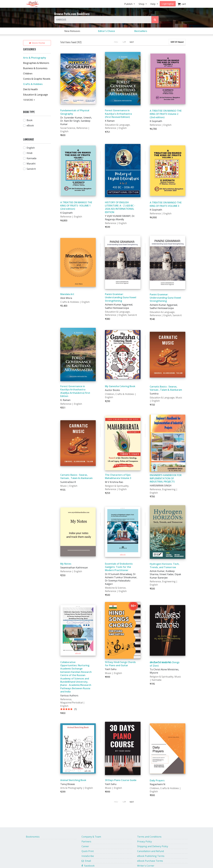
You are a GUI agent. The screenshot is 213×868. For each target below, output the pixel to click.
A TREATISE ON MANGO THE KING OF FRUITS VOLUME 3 (166, 204)
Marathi (31, 164)
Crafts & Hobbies (33, 84)
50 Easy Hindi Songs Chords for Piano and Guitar (120, 664)
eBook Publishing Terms (151, 856)
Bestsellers (141, 31)
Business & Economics (35, 68)
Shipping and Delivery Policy (153, 846)
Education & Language (35, 95)
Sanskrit (31, 169)
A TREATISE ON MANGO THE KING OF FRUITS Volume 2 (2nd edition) (166, 114)
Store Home (37, 43)
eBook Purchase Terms (150, 861)
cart (182, 4)
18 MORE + (29, 100)
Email (86, 861)
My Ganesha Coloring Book (120, 386)
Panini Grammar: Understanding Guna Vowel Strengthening (121, 297)
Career (85, 846)
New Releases (72, 31)
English (31, 148)
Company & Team (91, 837)
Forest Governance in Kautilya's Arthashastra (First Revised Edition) (118, 114)
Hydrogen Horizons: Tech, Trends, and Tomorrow (165, 565)
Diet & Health (30, 89)
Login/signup (168, 4)
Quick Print (88, 851)
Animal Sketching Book (73, 780)
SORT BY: (177, 42)
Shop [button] (142, 4)
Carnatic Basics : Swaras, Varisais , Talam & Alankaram (166, 388)
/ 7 (125, 42)
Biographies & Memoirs (36, 63)
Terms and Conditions (149, 837)
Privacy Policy (144, 841)
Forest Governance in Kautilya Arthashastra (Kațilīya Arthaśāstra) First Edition (75, 391)
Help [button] (153, 4)
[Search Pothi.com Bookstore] (155, 20)
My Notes (66, 564)
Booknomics (33, 837)
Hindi (29, 153)
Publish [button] (129, 4)
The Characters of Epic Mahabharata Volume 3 (118, 476)
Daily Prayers (157, 780)
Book (30, 120)
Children (28, 74)
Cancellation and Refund (150, 851)
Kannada (31, 158)
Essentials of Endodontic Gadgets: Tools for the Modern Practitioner (119, 567)
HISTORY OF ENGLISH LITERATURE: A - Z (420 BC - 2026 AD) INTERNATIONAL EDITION (120, 207)
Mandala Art (67, 294)
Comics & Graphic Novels (37, 79)
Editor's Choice (106, 31)
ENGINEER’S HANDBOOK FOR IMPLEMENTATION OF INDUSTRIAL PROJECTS (166, 478)
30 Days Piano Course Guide (121, 780)
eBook (30, 125)
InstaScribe (88, 856)
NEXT (132, 42)
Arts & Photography (35, 58)
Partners (86, 841)
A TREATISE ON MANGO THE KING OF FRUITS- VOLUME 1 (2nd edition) (76, 206)
